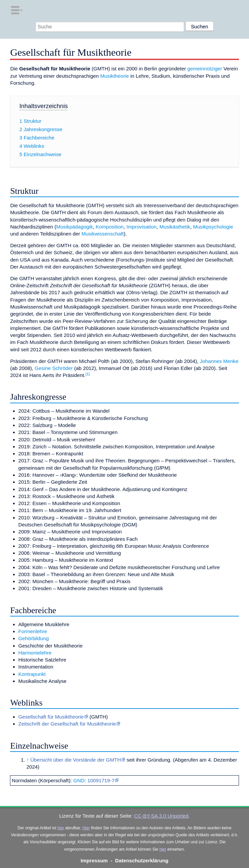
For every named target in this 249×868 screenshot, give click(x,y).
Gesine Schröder (54, 368)
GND (79, 780)
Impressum (94, 860)
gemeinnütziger (205, 69)
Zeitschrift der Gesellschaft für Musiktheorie (67, 724)
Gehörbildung (34, 638)
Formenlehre (33, 631)
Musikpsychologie (213, 227)
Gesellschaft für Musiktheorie (51, 717)
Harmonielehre (35, 653)
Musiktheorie (115, 76)
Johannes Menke (219, 361)
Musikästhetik (175, 227)
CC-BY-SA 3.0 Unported (161, 816)
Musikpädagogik (75, 227)
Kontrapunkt (32, 674)
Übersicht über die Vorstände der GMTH (76, 760)
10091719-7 (101, 780)
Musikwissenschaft (103, 234)
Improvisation (141, 227)
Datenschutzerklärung (142, 860)
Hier (86, 828)
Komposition (110, 227)
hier (60, 828)
